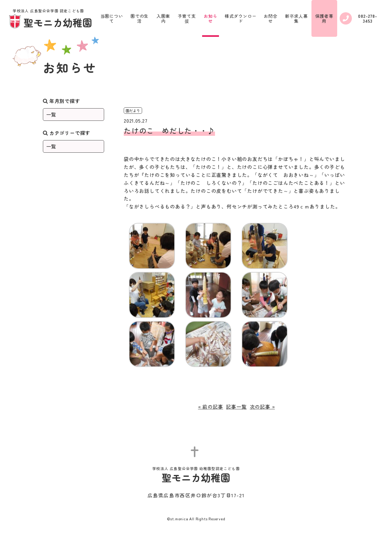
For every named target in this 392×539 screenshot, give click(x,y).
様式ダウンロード (241, 18)
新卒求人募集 (296, 18)
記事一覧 (236, 407)
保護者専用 (324, 18)
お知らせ (210, 18)
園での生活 (139, 18)
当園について (112, 18)
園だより (133, 111)
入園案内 (163, 18)
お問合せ (270, 18)
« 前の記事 (211, 407)
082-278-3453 (358, 18)
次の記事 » (262, 407)
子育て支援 (187, 18)
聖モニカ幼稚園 (51, 19)
